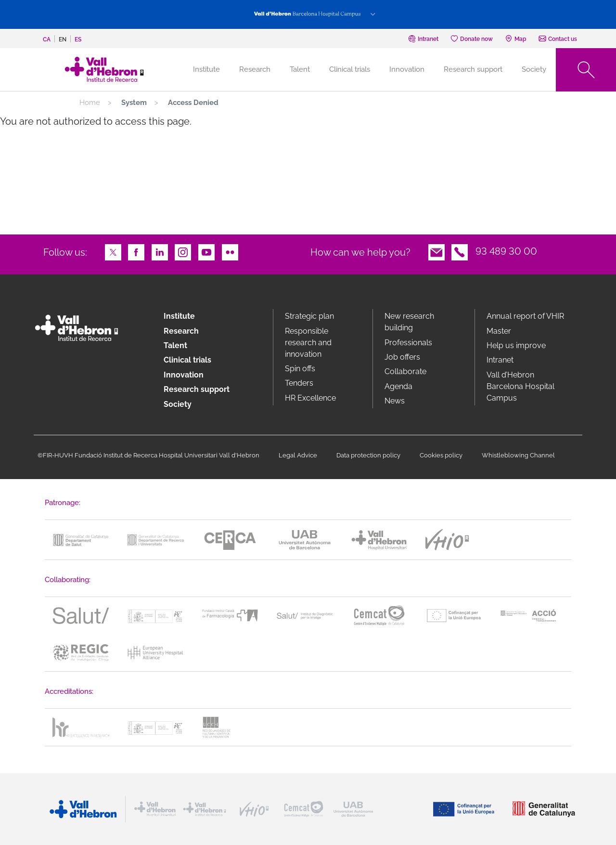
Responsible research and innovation (308, 343)
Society (534, 69)
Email (436, 251)
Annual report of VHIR (525, 316)
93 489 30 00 (506, 251)
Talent (300, 69)
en (63, 39)
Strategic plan (309, 316)
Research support (473, 69)
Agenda (398, 386)
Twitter (113, 251)
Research (255, 69)
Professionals (408, 343)
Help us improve (516, 345)
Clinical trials (350, 69)
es (78, 39)
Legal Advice (298, 455)
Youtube (206, 251)
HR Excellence (310, 398)
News (395, 401)
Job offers (402, 357)
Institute (179, 316)
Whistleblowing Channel (518, 455)
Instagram (183, 251)
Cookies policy (441, 455)
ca (47, 39)
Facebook (136, 251)
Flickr (230, 251)
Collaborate (405, 371)
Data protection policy (368, 455)
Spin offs (300, 369)
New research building (409, 322)
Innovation (407, 69)
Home (90, 103)
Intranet (500, 360)
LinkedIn (160, 251)
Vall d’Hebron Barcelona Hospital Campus (520, 386)
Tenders (299, 383)
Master (499, 331)
